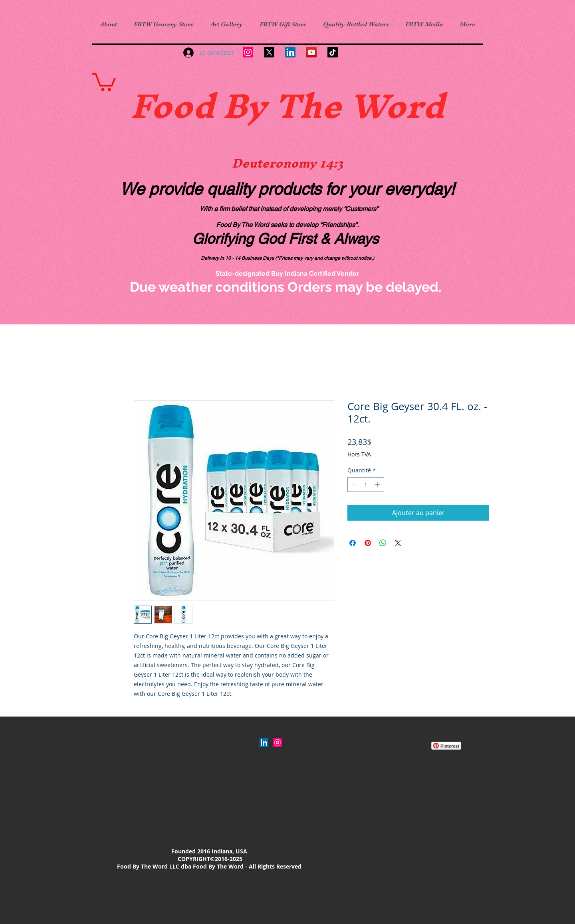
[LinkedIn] (290, 52)
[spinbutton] (366, 485)
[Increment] (378, 485)
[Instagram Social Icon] (278, 742)
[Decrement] (354, 485)
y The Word (346, 106)
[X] (269, 52)
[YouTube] (311, 52)
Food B (189, 106)
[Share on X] (398, 543)
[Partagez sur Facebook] (353, 543)
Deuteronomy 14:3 (287, 163)
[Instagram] (248, 52)
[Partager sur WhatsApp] (383, 543)
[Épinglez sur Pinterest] (368, 543)
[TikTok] (333, 52)
